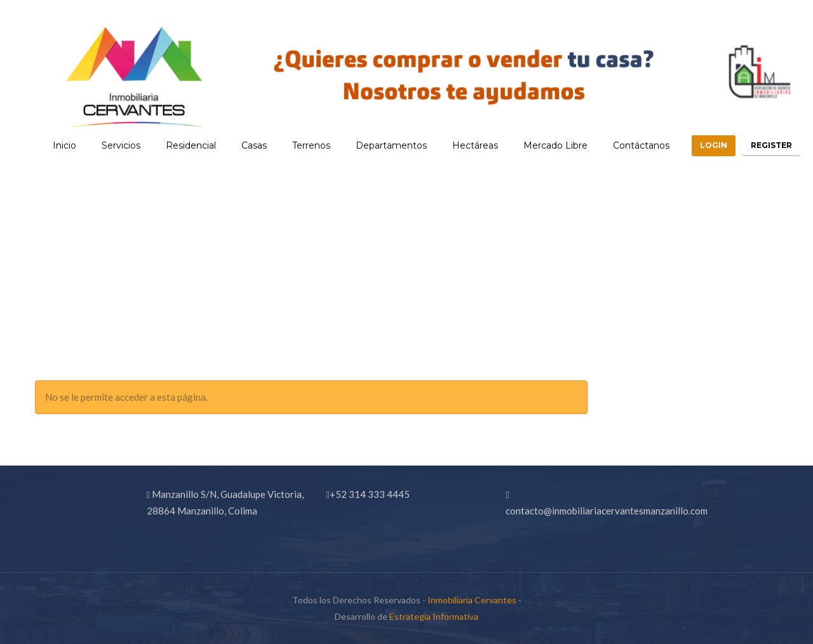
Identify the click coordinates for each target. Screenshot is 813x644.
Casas (237, 145)
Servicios (104, 145)
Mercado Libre (538, 145)
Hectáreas (458, 145)
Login (701, 145)
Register (767, 145)
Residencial (174, 145)
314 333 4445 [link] (379, 494)
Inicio (47, 145)
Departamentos (374, 145)
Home (696, 311)
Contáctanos (624, 145)
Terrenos (294, 145)
